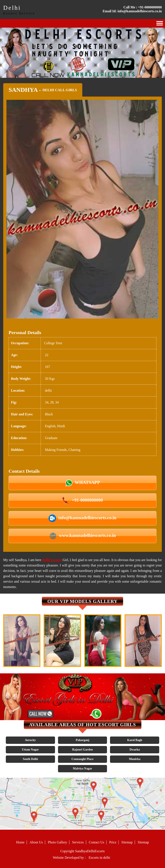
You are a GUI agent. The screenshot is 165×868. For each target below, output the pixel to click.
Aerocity (30, 740)
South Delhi (30, 759)
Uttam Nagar (30, 750)
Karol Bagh (135, 740)
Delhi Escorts (52, 560)
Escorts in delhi (99, 858)
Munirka (135, 759)
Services (78, 842)
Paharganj (82, 740)
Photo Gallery (57, 842)
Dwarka (135, 750)
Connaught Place (82, 759)
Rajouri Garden (82, 750)
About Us (36, 842)
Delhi (12, 8)
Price (113, 842)
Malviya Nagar (82, 769)
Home (20, 842)
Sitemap (127, 842)
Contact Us (96, 842)
